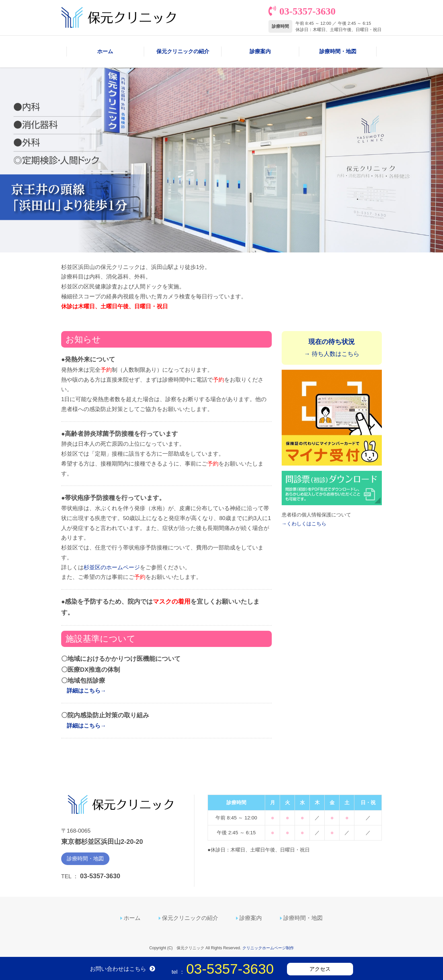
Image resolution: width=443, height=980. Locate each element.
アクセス (320, 969)
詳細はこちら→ (86, 691)
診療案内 (260, 52)
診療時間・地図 (338, 52)
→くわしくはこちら (304, 524)
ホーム (105, 52)
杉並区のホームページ (112, 568)
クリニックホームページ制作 (268, 948)
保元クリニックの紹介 (183, 52)
